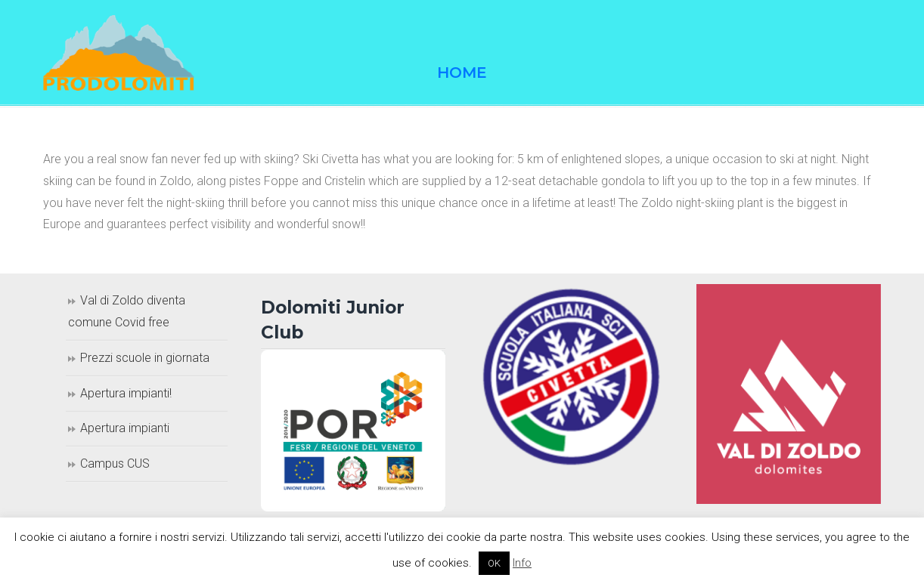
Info (522, 563)
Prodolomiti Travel (119, 53)
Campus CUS (115, 463)
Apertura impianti (125, 428)
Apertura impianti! (126, 393)
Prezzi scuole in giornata (145, 358)
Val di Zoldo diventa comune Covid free (127, 311)
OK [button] (494, 563)
